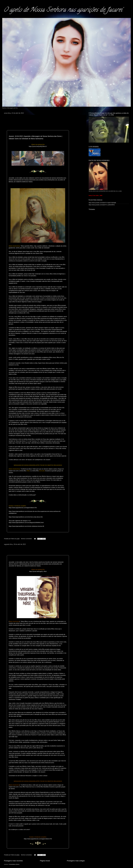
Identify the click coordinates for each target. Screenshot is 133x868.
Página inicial (45, 861)
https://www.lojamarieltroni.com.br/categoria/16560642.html (26, 522)
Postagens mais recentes (13, 861)
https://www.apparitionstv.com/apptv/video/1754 (23, 508)
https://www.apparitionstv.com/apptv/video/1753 (38, 839)
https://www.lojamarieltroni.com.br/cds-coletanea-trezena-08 (26, 526)
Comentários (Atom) (14, 864)
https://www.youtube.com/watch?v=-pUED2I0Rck (102, 205)
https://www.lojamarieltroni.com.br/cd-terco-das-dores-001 (26, 517)
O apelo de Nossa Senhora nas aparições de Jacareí (63, 10)
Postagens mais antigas (76, 861)
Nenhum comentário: (27, 539)
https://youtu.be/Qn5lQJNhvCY (38, 146)
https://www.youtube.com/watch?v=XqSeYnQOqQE (102, 203)
